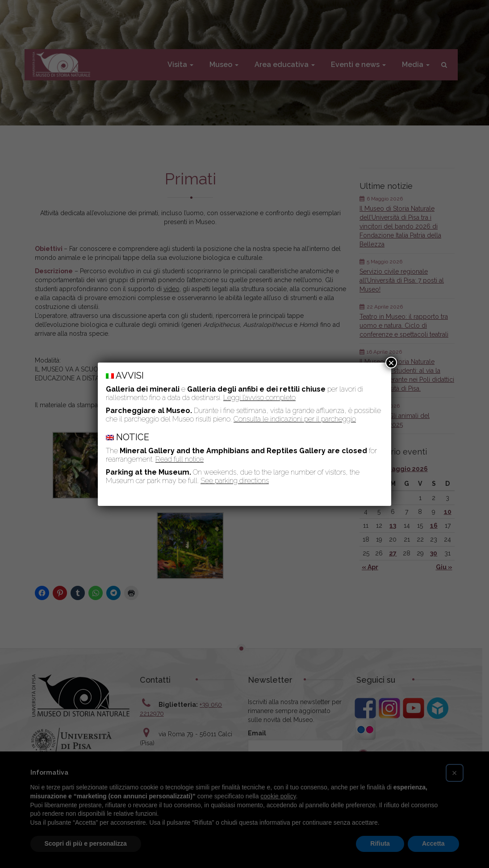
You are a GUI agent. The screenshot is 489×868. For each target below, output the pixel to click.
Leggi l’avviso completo (259, 398)
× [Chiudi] (391, 363)
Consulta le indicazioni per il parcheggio (295, 419)
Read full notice (180, 459)
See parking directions (235, 481)
